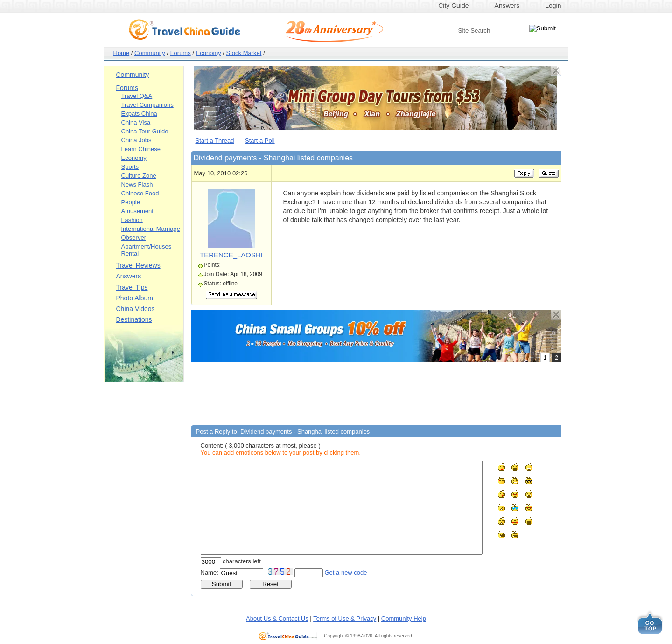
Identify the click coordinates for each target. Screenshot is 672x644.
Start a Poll (260, 141)
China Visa (136, 122)
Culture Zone (139, 176)
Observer (134, 238)
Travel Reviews (138, 265)
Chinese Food (140, 193)
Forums (181, 53)
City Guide (453, 6)
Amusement (137, 211)
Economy (209, 53)
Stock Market (244, 53)
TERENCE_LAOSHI (231, 255)
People (131, 202)
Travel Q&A (137, 96)
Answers (507, 6)
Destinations (134, 319)
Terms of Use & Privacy (345, 619)
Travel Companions (147, 105)
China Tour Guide (145, 131)
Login (553, 6)
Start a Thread (215, 141)
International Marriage (151, 229)
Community (150, 53)
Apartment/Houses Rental (147, 250)
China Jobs (136, 140)
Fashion (132, 220)
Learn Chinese (141, 149)
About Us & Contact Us (277, 619)
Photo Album (135, 298)
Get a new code (346, 572)
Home (122, 53)
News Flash (137, 184)
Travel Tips (132, 287)
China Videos (136, 309)
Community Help (404, 619)
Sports (130, 167)
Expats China (139, 114)
